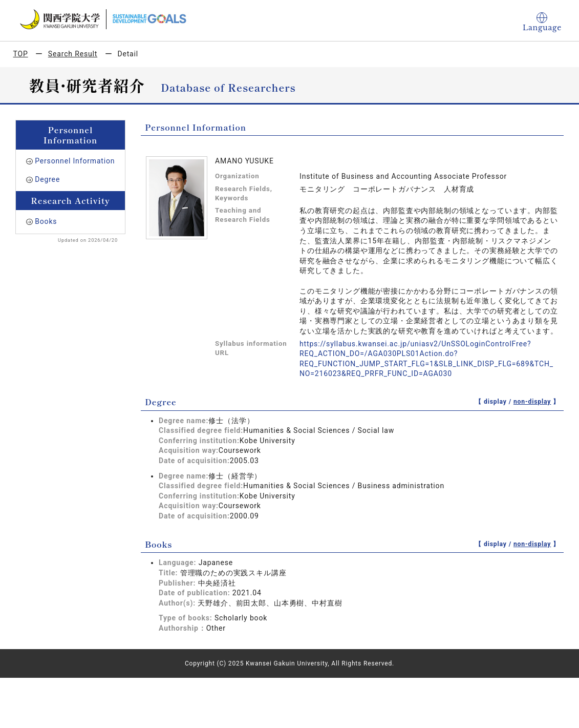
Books (46, 221)
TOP (21, 54)
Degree (47, 179)
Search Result (73, 54)
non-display (532, 402)
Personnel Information (75, 161)
